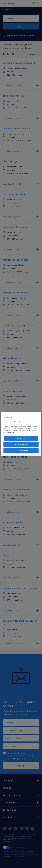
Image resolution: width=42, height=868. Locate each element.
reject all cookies (21, 444)
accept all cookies (21, 451)
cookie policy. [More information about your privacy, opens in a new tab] (10, 432)
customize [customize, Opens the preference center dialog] (21, 438)
